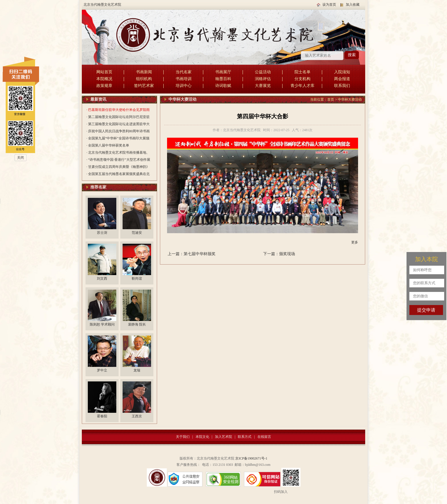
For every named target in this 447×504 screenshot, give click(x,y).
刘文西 (102, 279)
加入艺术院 (223, 437)
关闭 (21, 158)
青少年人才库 (302, 86)
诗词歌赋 (223, 86)
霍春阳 (102, 416)
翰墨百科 (223, 79)
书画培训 (184, 79)
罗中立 (102, 370)
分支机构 (302, 79)
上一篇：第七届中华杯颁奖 (192, 254)
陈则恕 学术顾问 (102, 324)
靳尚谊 (137, 279)
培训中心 (184, 86)
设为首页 (329, 5)
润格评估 (263, 79)
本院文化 (202, 437)
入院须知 (342, 72)
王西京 (137, 416)
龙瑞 (137, 370)
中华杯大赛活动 (350, 99)
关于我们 (183, 437)
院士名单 (302, 72)
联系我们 (342, 86)
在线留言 (264, 437)
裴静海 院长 (137, 324)
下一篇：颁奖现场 (279, 254)
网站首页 (104, 72)
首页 (331, 99)
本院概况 (104, 79)
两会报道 (342, 79)
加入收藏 (353, 5)
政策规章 (104, 86)
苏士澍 (102, 233)
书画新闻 (144, 72)
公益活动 (263, 72)
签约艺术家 (144, 86)
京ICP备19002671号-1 (251, 458)
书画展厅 (223, 72)
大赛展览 (263, 86)
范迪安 (137, 233)
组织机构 (144, 79)
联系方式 (245, 437)
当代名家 (184, 72)
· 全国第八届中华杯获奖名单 (108, 145)
